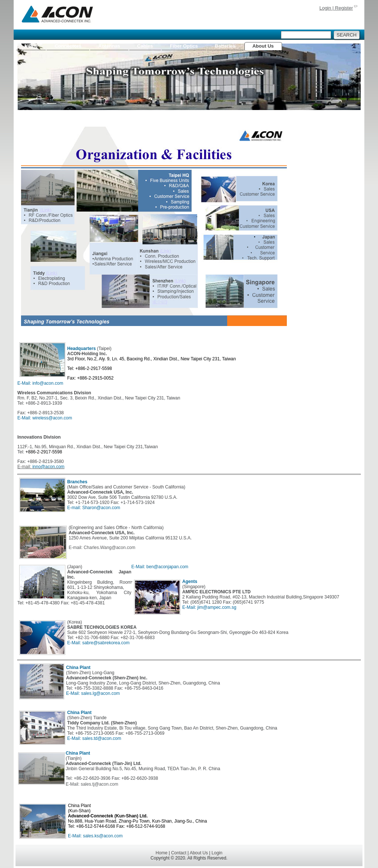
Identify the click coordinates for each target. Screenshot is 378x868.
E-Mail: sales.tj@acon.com (92, 784)
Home (31, 46)
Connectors (68, 46)
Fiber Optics (184, 46)
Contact (178, 853)
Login (217, 853)
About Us (263, 46)
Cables (145, 46)
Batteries (225, 46)
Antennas (109, 46)
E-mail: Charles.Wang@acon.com (102, 548)
